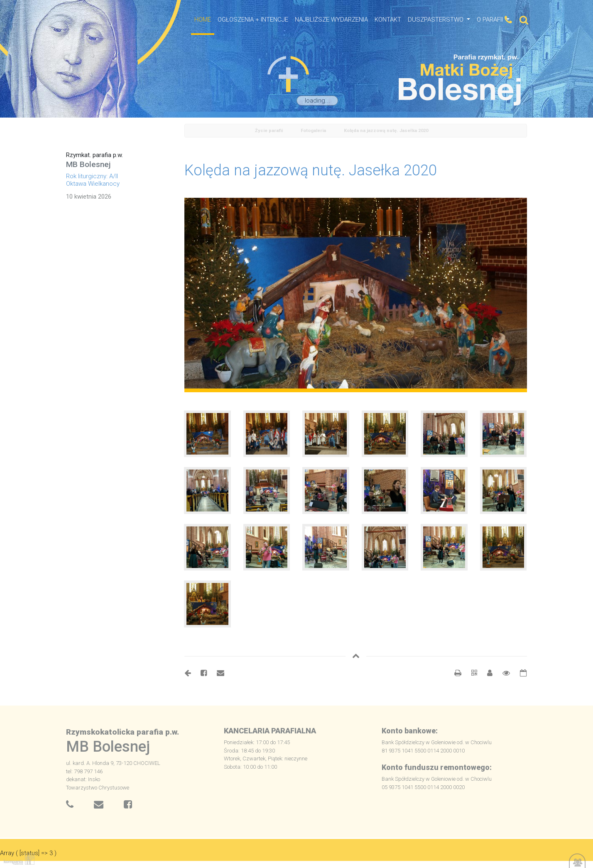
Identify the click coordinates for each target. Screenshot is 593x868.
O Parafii (491, 20)
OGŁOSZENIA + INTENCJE (253, 20)
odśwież (213, 131)
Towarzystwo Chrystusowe (98, 788)
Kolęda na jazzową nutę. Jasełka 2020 (386, 131)
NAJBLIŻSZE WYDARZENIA (331, 20)
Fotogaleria (313, 131)
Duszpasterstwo (436, 20)
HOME (203, 20)
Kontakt (388, 20)
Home (232, 131)
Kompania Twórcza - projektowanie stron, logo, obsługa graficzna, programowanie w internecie (17, 859)
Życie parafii (269, 131)
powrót (194, 131)
